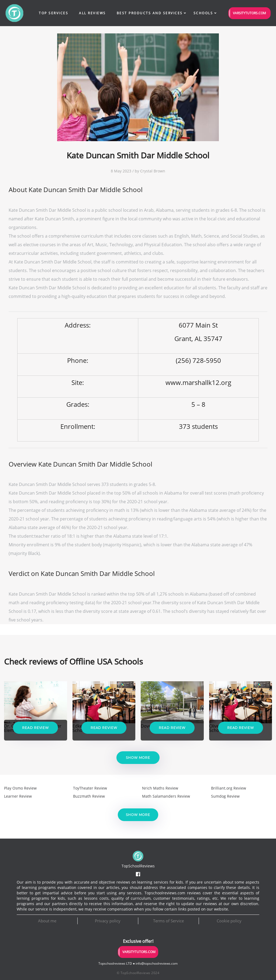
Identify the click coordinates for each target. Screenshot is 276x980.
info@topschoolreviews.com (157, 963)
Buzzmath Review (89, 796)
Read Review (35, 728)
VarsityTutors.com (249, 13)
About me (47, 921)
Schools (203, 13)
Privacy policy (108, 921)
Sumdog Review (225, 796)
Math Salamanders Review (166, 796)
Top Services (54, 13)
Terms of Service (168, 921)
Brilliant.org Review (229, 788)
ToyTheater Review (90, 788)
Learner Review (18, 796)
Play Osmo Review (20, 788)
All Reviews (92, 13)
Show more (138, 758)
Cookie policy (229, 921)
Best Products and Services (150, 13)
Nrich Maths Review (160, 788)
